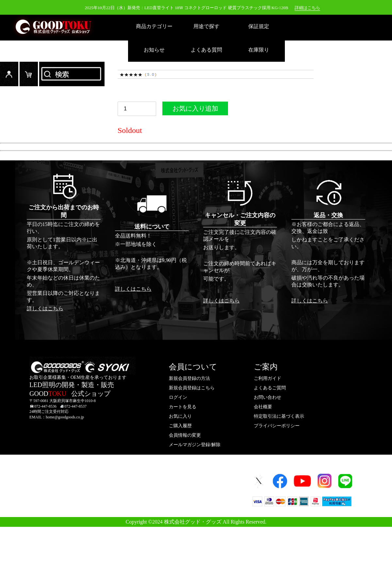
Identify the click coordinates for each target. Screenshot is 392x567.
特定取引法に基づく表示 (279, 416)
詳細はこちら (307, 8)
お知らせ (154, 50)
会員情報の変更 (185, 435)
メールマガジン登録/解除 (195, 445)
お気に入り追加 (195, 110)
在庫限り (259, 50)
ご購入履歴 (180, 426)
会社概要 (263, 407)
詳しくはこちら (45, 308)
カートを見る (183, 407)
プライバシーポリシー (277, 426)
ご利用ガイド (268, 378)
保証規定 (259, 26)
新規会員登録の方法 (189, 378)
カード (29, 74)
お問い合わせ (268, 397)
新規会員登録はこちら (192, 388)
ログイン (9, 74)
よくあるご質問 (270, 388)
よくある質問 (206, 50)
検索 (72, 74)
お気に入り (180, 416)
